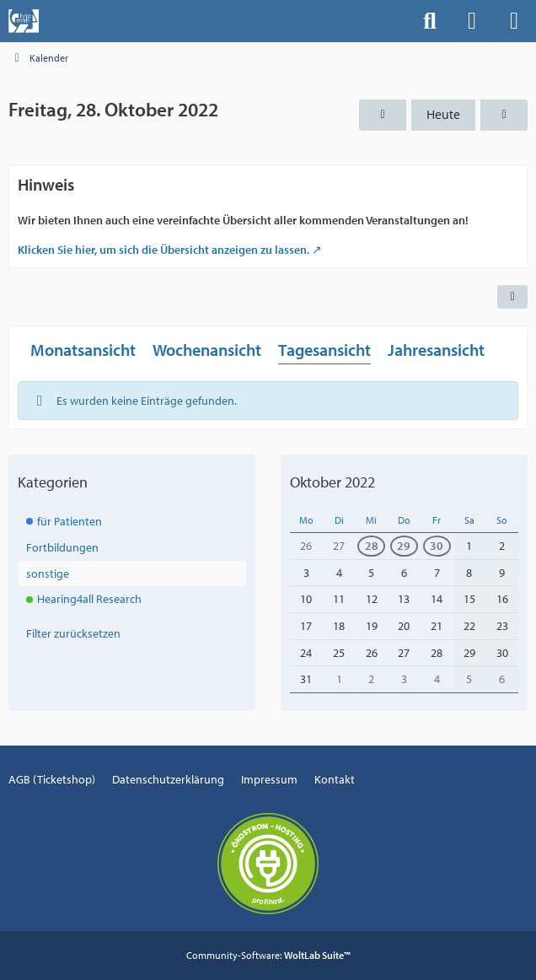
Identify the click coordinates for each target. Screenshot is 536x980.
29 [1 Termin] (404, 546)
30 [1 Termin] (437, 546)
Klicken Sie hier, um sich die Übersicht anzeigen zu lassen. (163, 250)
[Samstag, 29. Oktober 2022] (504, 115)
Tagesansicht (324, 350)
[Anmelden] (472, 21)
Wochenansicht (207, 350)
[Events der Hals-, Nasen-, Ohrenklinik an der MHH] (24, 21)
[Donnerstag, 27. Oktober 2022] (383, 115)
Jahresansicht (436, 350)
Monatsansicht (83, 350)
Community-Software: (268, 955)
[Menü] (514, 21)
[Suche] (430, 21)
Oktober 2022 (332, 482)
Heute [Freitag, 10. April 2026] (443, 114)
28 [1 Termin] (372, 546)
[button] (512, 297)
